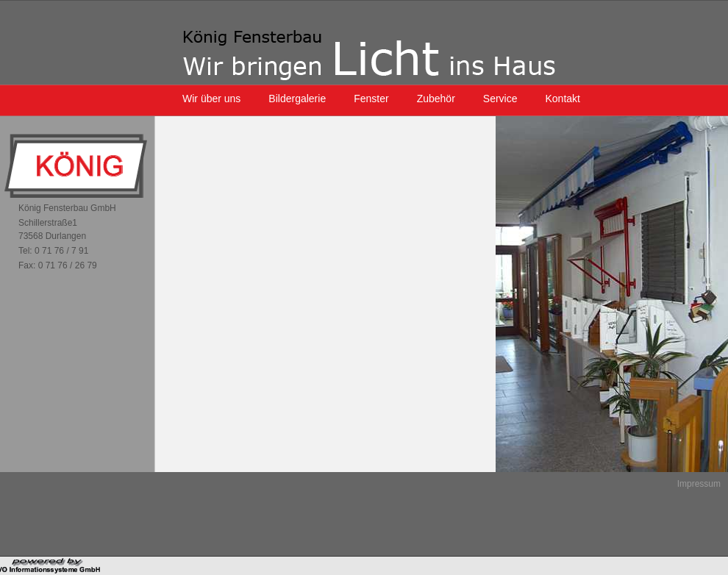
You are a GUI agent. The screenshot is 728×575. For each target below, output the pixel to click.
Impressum (699, 484)
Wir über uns (211, 99)
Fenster (371, 99)
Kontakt (563, 99)
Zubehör (436, 99)
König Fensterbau (369, 55)
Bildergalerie (297, 99)
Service (500, 99)
